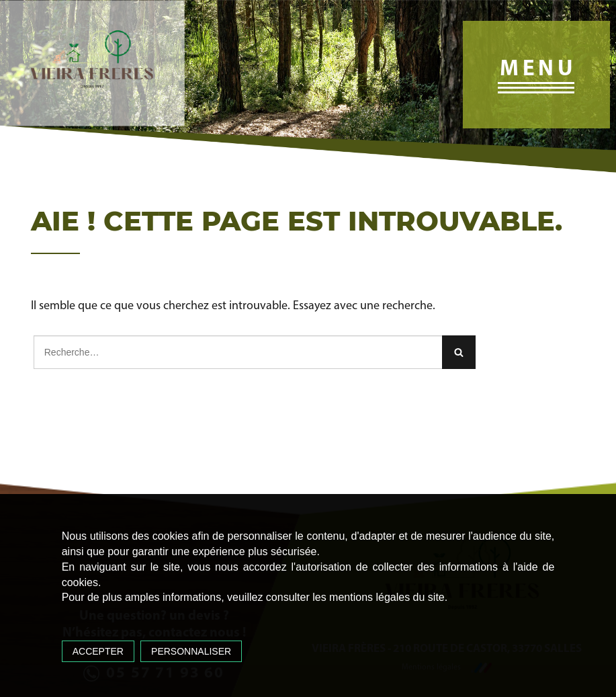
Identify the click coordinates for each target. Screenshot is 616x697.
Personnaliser (191, 651)
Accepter (98, 651)
